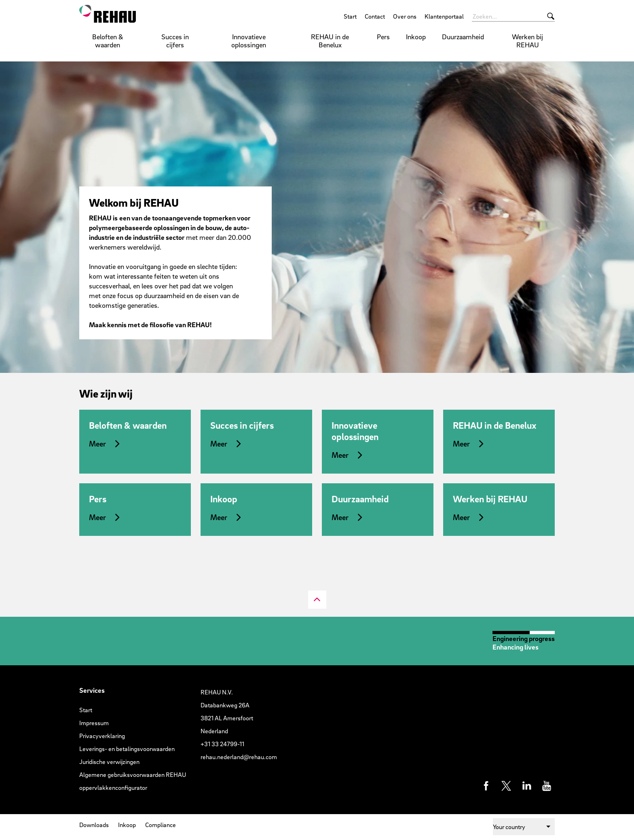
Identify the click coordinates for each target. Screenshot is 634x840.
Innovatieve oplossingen (249, 41)
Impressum (94, 723)
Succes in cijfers (175, 41)
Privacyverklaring (102, 736)
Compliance (161, 825)
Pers (383, 37)
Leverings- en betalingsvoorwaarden (127, 749)
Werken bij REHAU (527, 41)
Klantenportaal (444, 16)
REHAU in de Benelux (330, 41)
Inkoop (416, 37)
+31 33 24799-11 (222, 744)
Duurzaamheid (463, 37)
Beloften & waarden (108, 41)
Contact (375, 16)
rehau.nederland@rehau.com (239, 757)
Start (350, 16)
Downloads (94, 825)
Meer (97, 444)
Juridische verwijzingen (109, 762)
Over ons (405, 16)
